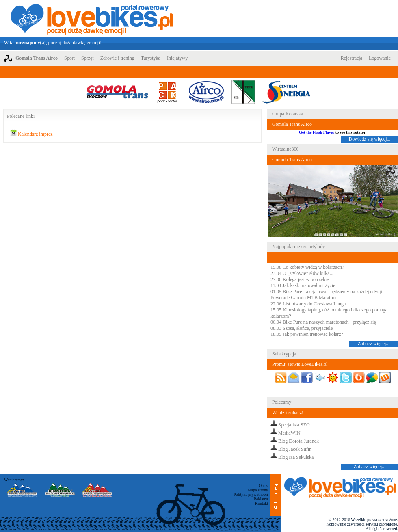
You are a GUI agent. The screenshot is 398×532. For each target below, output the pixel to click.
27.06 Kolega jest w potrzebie (300, 279)
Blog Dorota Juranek (298, 441)
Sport (69, 58)
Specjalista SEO (294, 425)
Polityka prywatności (251, 494)
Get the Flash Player (317, 132)
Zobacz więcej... (374, 344)
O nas (263, 486)
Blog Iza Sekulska (296, 457)
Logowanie (380, 58)
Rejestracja (351, 58)
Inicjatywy (177, 58)
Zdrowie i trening (117, 58)
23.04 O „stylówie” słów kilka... (302, 273)
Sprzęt (88, 58)
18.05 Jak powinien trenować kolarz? (307, 334)
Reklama (261, 499)
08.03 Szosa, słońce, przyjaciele (302, 328)
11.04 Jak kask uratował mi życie (303, 285)
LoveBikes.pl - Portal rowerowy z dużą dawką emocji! (92, 18)
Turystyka (151, 58)
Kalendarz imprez (35, 134)
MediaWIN (289, 433)
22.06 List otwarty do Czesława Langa (308, 304)
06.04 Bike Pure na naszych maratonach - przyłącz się (323, 322)
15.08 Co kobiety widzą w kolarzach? (307, 267)
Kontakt (262, 503)
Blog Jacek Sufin (295, 449)
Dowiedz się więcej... (370, 139)
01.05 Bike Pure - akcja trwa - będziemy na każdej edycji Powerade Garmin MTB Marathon (326, 295)
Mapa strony (258, 490)
